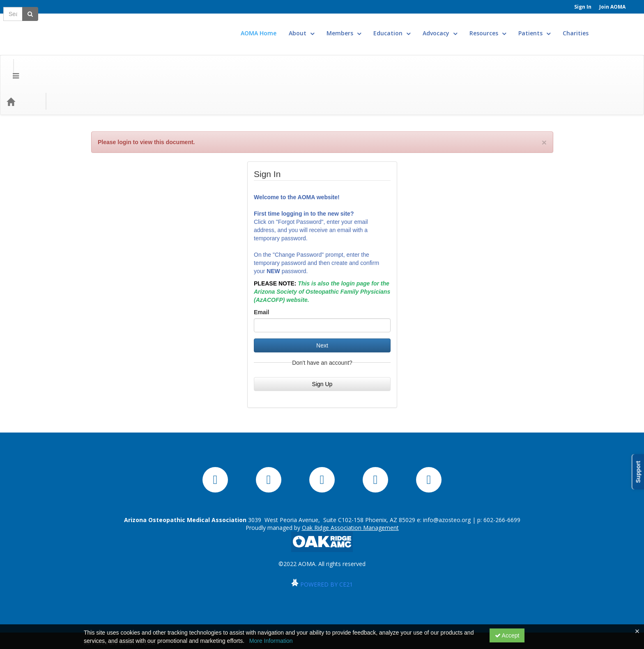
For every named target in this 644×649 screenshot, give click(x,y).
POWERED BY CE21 (327, 539)
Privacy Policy (150, 606)
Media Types (102, 56)
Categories (58, 56)
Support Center (105, 606)
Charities (600, 27)
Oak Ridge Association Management (350, 482)
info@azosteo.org (447, 475)
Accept (507, 635)
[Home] (23, 56)
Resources (512, 27)
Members (368, 27)
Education (416, 27)
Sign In (583, 7)
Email (261, 267)
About (326, 27)
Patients (559, 27)
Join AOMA (612, 7)
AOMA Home (283, 27)
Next (322, 300)
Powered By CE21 (109, 614)
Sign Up (322, 339)
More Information (271, 641)
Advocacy (465, 27)
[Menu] (10, 56)
